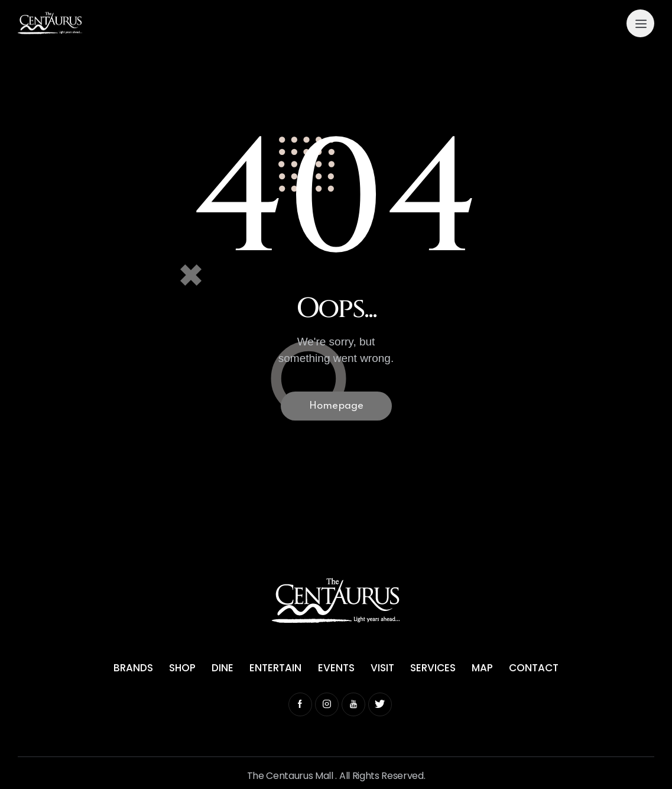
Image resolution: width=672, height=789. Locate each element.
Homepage (336, 406)
